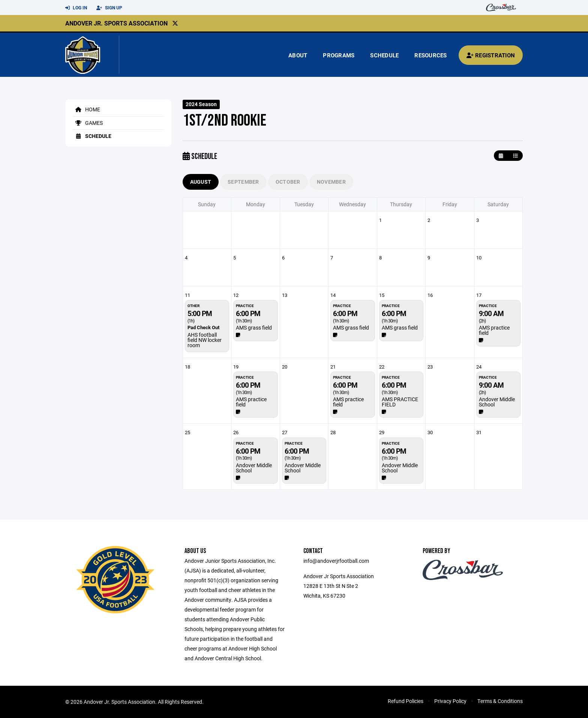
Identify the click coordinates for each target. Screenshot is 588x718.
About (298, 55)
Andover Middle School (497, 402)
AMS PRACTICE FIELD (400, 402)
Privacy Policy (450, 701)
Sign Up (109, 8)
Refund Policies (406, 701)
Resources (430, 55)
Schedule (384, 55)
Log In (76, 8)
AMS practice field (494, 330)
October (288, 182)
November (331, 182)
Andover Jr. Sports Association (116, 23)
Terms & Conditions (500, 701)
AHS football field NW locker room (205, 340)
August (201, 182)
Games (88, 123)
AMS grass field (254, 328)
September (243, 182)
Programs (339, 55)
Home (86, 109)
